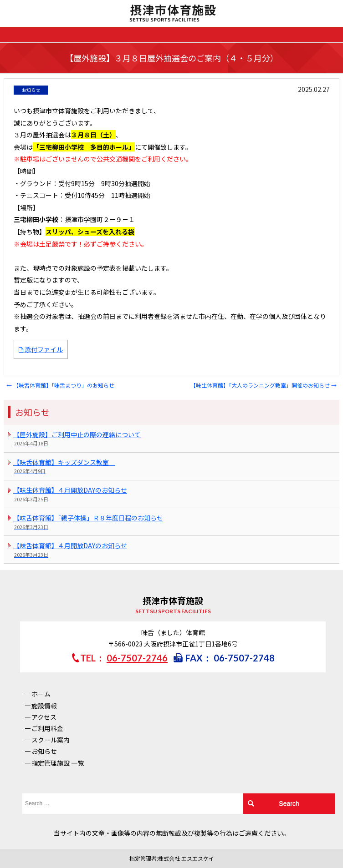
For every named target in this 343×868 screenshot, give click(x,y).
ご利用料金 (47, 728)
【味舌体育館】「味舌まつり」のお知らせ (60, 385)
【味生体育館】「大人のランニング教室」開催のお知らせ (264, 385)
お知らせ (44, 751)
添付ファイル (41, 349)
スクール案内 (51, 740)
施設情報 (44, 706)
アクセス (44, 717)
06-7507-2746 (137, 658)
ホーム (41, 694)
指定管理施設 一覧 (58, 763)
